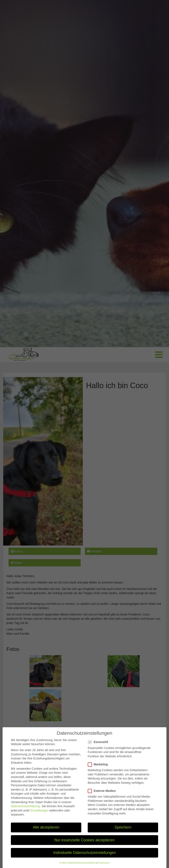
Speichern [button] (123, 831)
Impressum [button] (104, 866)
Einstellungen (40, 814)
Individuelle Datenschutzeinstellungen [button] (85, 856)
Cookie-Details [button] (67, 866)
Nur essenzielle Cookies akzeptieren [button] (84, 843)
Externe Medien (103, 794)
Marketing (99, 768)
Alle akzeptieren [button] (46, 831)
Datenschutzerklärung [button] (86, 866)
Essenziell (99, 745)
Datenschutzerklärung (25, 810)
